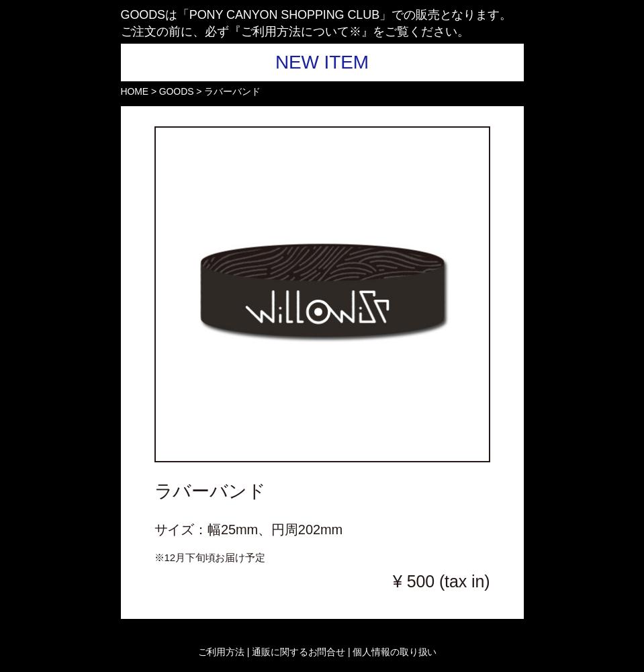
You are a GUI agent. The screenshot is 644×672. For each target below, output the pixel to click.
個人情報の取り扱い (393, 652)
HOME (135, 91)
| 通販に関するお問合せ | (299, 652)
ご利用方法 (223, 652)
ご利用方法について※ (301, 32)
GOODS (177, 91)
